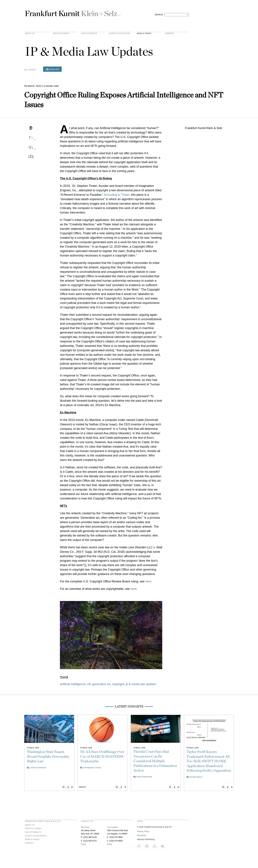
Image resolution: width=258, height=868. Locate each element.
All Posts (30, 70)
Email (83, 844)
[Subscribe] (52, 69)
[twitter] (31, 138)
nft (89, 684)
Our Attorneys (89, 34)
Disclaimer (142, 835)
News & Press (144, 34)
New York (85, 827)
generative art (101, 684)
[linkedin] (31, 147)
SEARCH (159, 15)
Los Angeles (112, 827)
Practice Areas (33, 829)
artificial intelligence (73, 684)
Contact (30, 843)
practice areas (61, 34)
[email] (31, 128)
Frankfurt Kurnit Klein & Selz (73, 12)
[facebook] (31, 157)
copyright (118, 684)
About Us (30, 34)
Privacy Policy (143, 831)
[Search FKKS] (177, 15)
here (148, 581)
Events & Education (119, 34)
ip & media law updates (141, 684)
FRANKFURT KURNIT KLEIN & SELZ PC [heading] (43, 821)
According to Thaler (117, 195)
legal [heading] (140, 821)
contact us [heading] (87, 821)
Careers (169, 34)
